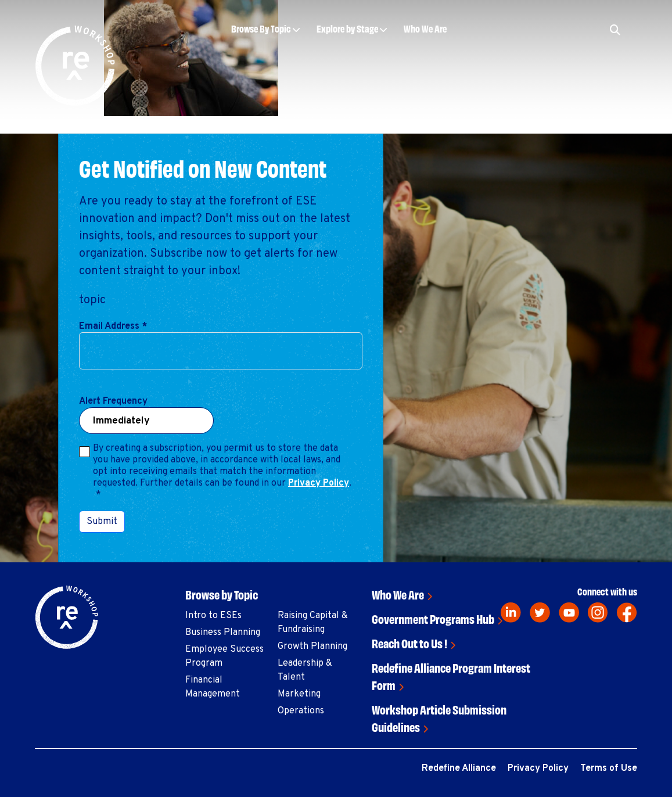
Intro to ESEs (213, 616)
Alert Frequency (113, 401)
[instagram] (598, 613)
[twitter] (540, 613)
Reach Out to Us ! (409, 643)
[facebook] (627, 613)
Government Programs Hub (433, 618)
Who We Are (425, 28)
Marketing (299, 694)
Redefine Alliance (459, 769)
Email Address (113, 326)
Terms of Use (609, 769)
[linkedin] (511, 613)
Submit (102, 522)
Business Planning (223, 633)
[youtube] (569, 613)
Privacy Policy (319, 483)
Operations (301, 711)
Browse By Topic (261, 28)
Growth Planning (312, 647)
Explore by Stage (347, 28)
